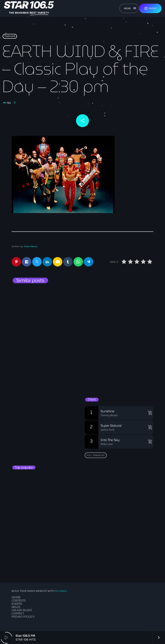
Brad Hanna (31, 246)
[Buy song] (149, 413)
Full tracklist (96, 455)
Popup (150, 8)
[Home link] (29, 8)
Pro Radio (61, 591)
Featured (10, 36)
